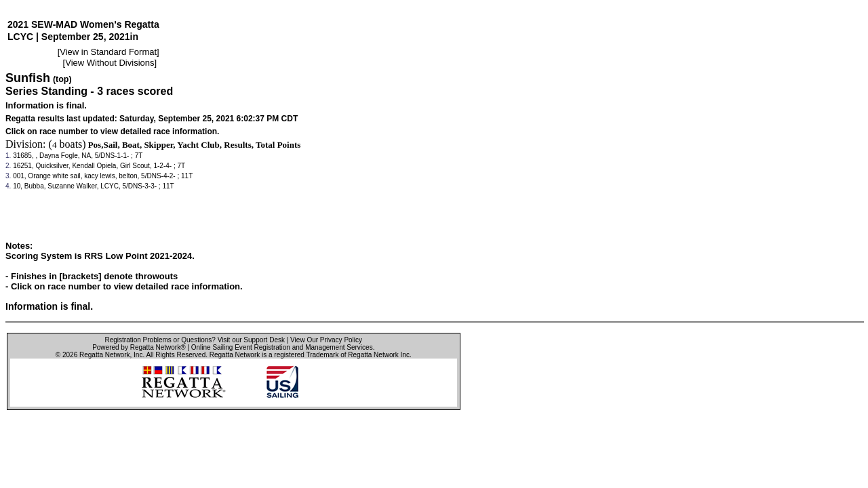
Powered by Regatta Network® (139, 347)
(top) (62, 79)
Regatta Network (104, 355)
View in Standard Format (108, 52)
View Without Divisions (110, 63)
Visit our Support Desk (251, 340)
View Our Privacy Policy (326, 340)
